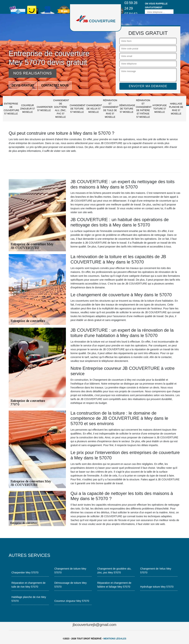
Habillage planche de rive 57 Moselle (176, 109)
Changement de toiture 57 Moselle (78, 109)
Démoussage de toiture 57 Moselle (127, 109)
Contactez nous (55, 85)
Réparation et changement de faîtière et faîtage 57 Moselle (144, 109)
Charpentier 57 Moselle (44, 109)
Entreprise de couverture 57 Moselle (11, 109)
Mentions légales (115, 639)
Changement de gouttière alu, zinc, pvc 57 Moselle (61, 109)
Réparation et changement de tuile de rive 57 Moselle (111, 109)
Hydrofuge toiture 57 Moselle (160, 109)
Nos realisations (33, 73)
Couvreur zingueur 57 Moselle (28, 109)
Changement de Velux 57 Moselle (94, 109)
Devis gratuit (23, 85)
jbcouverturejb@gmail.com (94, 625)
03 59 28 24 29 (131, 6)
